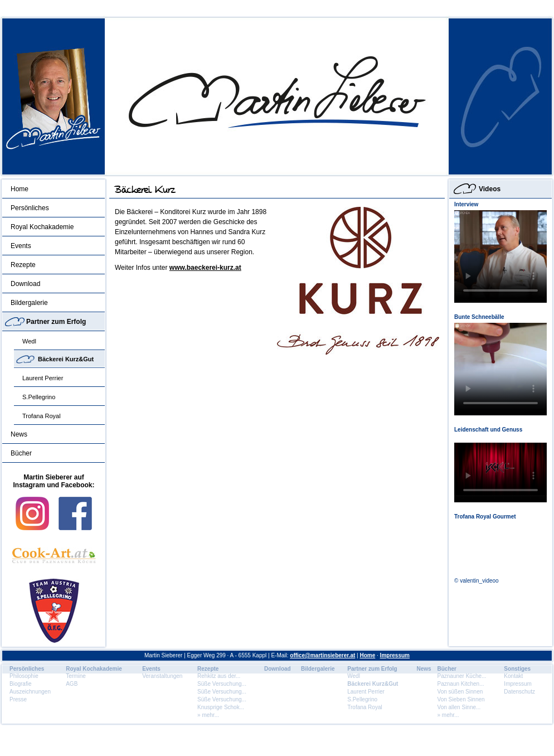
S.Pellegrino (39, 397)
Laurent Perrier (43, 378)
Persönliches (30, 208)
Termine (76, 676)
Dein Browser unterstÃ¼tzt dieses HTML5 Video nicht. (500, 256)
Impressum (395, 655)
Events (21, 246)
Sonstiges (517, 669)
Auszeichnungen (30, 692)
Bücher (21, 453)
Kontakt (513, 676)
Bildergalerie (29, 303)
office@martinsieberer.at (322, 655)
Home (20, 189)
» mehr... (208, 715)
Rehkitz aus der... (219, 676)
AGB (72, 684)
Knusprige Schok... (221, 707)
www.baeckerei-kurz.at (205, 268)
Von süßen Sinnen (460, 692)
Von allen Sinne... (459, 707)
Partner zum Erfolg (56, 322)
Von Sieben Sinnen (461, 699)
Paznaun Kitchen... (461, 684)
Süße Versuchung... (222, 684)
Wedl (29, 341)
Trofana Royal (42, 416)
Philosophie (24, 676)
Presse (18, 699)
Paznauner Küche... (462, 676)
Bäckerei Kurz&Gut (66, 359)
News (19, 434)
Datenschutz (519, 692)
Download (25, 284)
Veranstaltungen (162, 676)
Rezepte (23, 265)
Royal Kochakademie (42, 227)
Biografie (20, 684)
